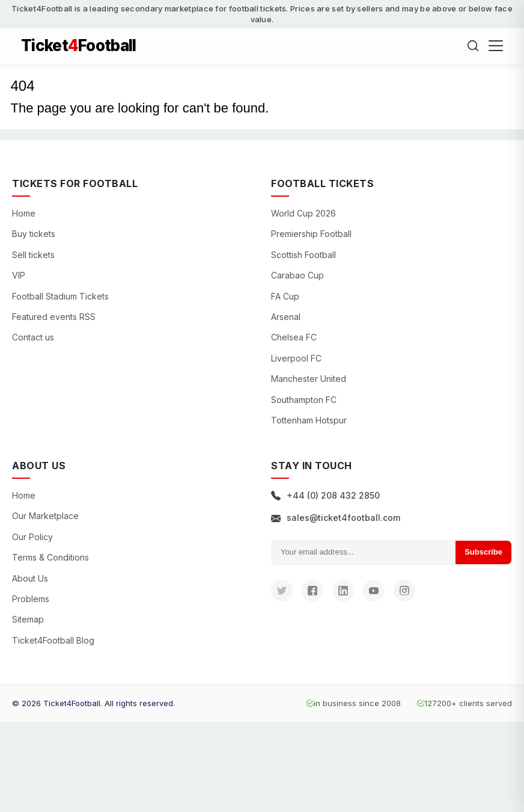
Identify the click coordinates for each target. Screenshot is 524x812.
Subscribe (483, 552)
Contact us (33, 337)
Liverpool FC (296, 358)
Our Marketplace (45, 516)
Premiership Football (311, 234)
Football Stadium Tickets (60, 296)
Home (24, 213)
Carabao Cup (297, 275)
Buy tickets (34, 234)
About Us (30, 578)
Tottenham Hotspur (309, 420)
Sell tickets (33, 255)
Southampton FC (304, 400)
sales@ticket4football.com (336, 518)
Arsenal (286, 317)
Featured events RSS (54, 317)
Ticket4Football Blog (53, 640)
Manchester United (309, 379)
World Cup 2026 (303, 213)
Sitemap (28, 619)
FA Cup (285, 296)
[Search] (473, 46)
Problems (31, 599)
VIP (19, 275)
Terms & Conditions (50, 557)
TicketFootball (79, 46)
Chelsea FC (294, 337)
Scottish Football (303, 255)
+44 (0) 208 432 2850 (325, 495)
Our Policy (32, 537)
